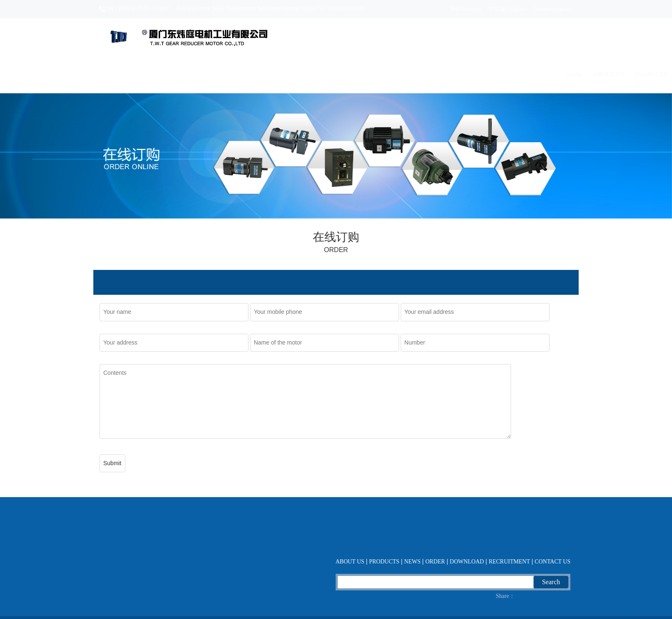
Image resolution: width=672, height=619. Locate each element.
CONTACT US (565, 74)
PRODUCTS (356, 74)
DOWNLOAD (461, 74)
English (518, 9)
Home (280, 74)
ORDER (422, 74)
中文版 (497, 9)
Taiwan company (553, 9)
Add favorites (466, 9)
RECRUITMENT (513, 74)
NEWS (392, 74)
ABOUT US (313, 74)
